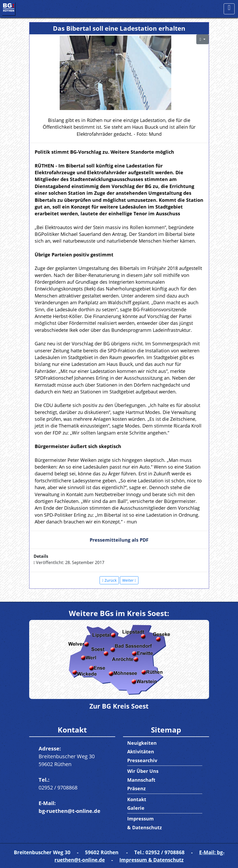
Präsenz (136, 788)
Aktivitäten (141, 752)
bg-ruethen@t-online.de (69, 811)
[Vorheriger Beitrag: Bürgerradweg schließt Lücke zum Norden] (109, 580)
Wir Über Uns (143, 771)
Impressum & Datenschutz (151, 860)
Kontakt (137, 799)
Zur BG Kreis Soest (119, 706)
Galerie (136, 808)
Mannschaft (141, 780)
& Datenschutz (145, 827)
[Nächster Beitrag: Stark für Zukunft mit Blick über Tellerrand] (129, 580)
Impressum (141, 819)
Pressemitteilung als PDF (119, 540)
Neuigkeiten (142, 743)
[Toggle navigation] (229, 9)
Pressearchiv (142, 760)
